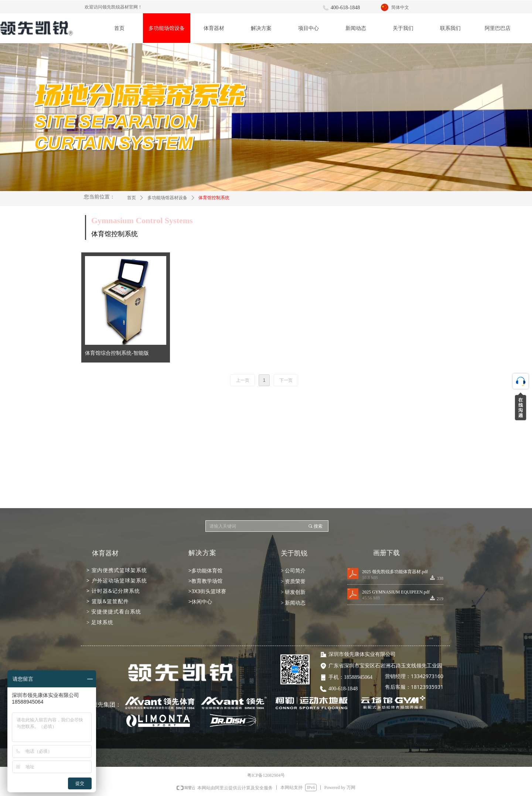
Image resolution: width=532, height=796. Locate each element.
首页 (132, 198)
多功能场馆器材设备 (167, 198)
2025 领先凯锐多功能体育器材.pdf (395, 572)
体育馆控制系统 (214, 198)
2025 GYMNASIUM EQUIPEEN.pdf (396, 592)
